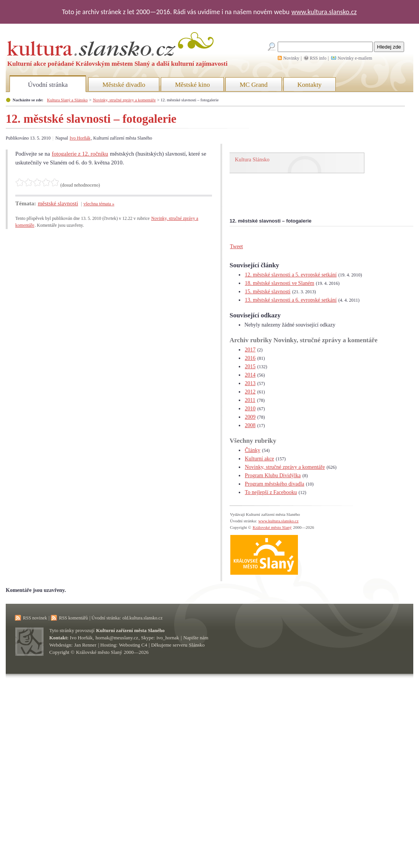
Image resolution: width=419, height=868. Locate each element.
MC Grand (253, 85)
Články (252, 450)
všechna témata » (99, 204)
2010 (250, 409)
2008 (250, 425)
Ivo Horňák (80, 138)
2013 (250, 383)
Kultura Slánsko (252, 160)
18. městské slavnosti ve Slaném (280, 283)
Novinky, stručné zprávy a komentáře (124, 100)
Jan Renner (85, 645)
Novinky (291, 58)
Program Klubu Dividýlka (273, 475)
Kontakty (310, 85)
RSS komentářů (73, 618)
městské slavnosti (58, 203)
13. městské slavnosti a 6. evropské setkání (291, 300)
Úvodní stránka (48, 85)
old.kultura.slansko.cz (142, 618)
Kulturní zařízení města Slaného (130, 630)
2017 (250, 350)
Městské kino (192, 85)
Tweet (236, 246)
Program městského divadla (275, 484)
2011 (250, 400)
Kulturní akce (260, 459)
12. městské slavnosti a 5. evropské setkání (291, 275)
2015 (250, 367)
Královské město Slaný (272, 527)
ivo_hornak (168, 638)
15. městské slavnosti (268, 292)
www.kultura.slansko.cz (324, 12)
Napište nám (196, 638)
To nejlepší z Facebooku (271, 492)
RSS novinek (35, 618)
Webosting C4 (133, 645)
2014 (250, 375)
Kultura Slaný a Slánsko (67, 100)
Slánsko (197, 645)
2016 (250, 358)
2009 (250, 417)
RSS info (318, 58)
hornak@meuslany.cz (117, 638)
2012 (250, 392)
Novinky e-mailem (355, 58)
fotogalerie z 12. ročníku (80, 154)
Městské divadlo (124, 85)
